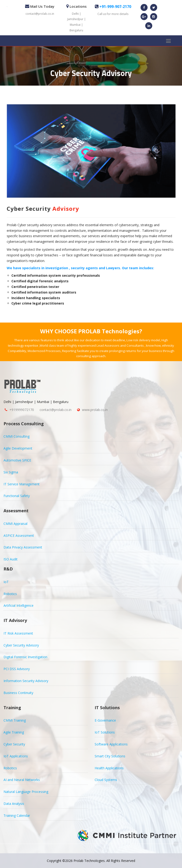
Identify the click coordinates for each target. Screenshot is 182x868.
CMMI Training (15, 720)
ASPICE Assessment (19, 536)
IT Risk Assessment (18, 633)
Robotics (10, 594)
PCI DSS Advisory (17, 669)
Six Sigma (11, 472)
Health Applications (109, 768)
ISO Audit (11, 559)
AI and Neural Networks (22, 780)
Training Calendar (17, 815)
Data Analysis (14, 804)
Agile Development (18, 448)
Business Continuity (18, 693)
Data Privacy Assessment (23, 547)
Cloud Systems (106, 780)
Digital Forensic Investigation (25, 657)
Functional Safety (17, 496)
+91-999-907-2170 (115, 7)
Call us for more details (113, 14)
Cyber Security (14, 744)
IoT (6, 582)
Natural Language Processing (26, 792)
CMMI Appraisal (15, 524)
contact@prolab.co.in (40, 14)
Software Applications (111, 744)
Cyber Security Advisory (21, 645)
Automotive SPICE (17, 460)
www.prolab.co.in (95, 410)
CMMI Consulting (17, 436)
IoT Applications (16, 756)
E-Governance (105, 720)
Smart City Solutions (110, 756)
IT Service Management (22, 484)
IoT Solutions (105, 732)
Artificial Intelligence (19, 605)
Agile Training (14, 732)
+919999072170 (22, 410)
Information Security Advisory (26, 681)
